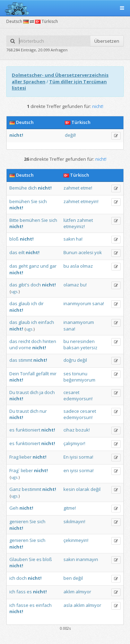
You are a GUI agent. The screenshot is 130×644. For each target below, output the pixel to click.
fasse (22, 605)
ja (41, 392)
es (12, 430)
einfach (46, 322)
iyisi (74, 457)
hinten (49, 341)
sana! (98, 303)
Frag (14, 457)
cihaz (69, 430)
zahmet (71, 188)
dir (41, 303)
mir (53, 374)
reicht (24, 341)
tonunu (80, 374)
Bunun (70, 252)
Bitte (14, 220)
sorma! (86, 457)
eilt (21, 252)
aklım (69, 592)
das (13, 252)
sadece (71, 411)
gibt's (24, 285)
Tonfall (27, 374)
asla (75, 266)
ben (68, 578)
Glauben (19, 559)
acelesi (86, 252)
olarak (83, 489)
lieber (25, 457)
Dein (14, 374)
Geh (14, 508)
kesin (69, 489)
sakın (69, 239)
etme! (86, 188)
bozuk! (83, 430)
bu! (83, 285)
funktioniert (28, 430)
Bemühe (18, 188)
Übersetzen (107, 41)
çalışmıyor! (74, 443)
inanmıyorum (77, 303)
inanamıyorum (79, 322)
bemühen (20, 201)
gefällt (42, 374)
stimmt (25, 360)
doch (36, 285)
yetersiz (89, 348)
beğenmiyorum (79, 380)
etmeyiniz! (74, 226)
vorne (25, 348)
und (44, 266)
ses (67, 374)
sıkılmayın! (74, 521)
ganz (34, 266)
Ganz (15, 489)
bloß (14, 239)
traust (23, 392)
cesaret (71, 392)
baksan (71, 348)
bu (66, 266)
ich (34, 303)
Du (12, 392)
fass (21, 592)
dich (32, 188)
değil (82, 360)
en (66, 470)
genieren (19, 521)
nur (43, 411)
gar (53, 266)
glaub (24, 303)
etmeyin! (89, 201)
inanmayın (87, 559)
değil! (70, 135)
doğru (70, 360)
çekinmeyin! (76, 540)
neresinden (82, 341)
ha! (79, 239)
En (66, 457)
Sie (34, 201)
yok (98, 252)
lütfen (70, 220)
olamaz (71, 285)
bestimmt (32, 489)
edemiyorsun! (78, 399)
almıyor (83, 592)
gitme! (70, 508)
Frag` (15, 470)
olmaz (86, 266)
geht (23, 266)
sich (43, 201)
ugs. (15, 291)
